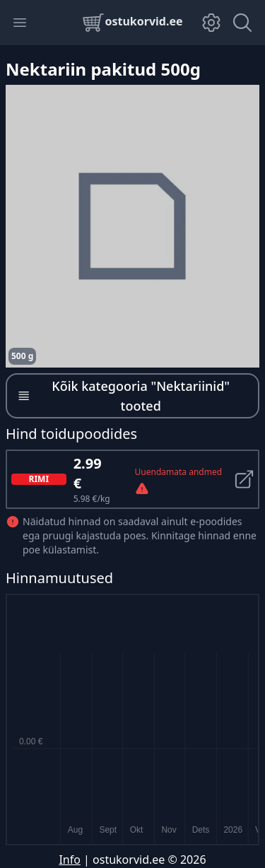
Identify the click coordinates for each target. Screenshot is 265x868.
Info (70, 860)
